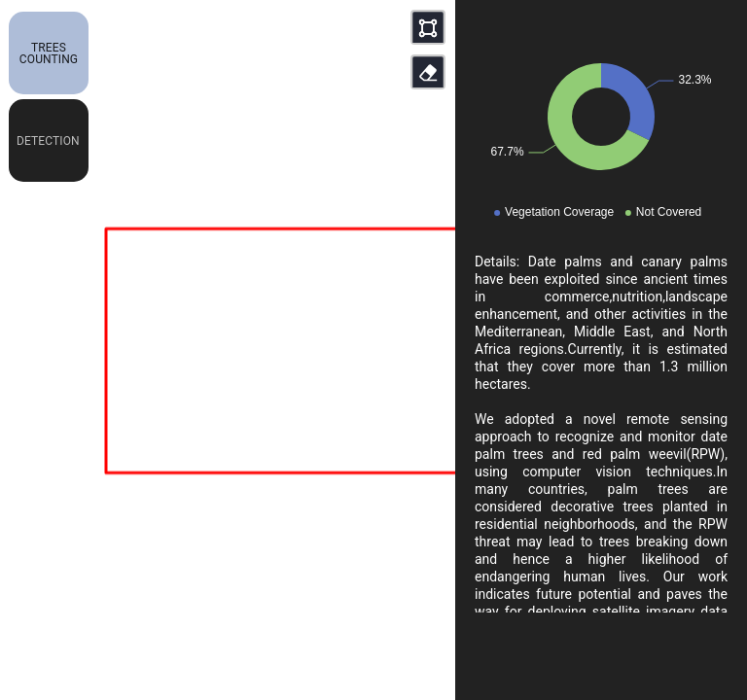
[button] (49, 53)
